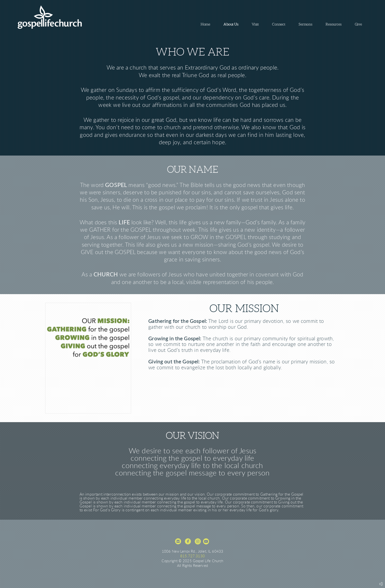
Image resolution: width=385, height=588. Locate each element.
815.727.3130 (192, 556)
